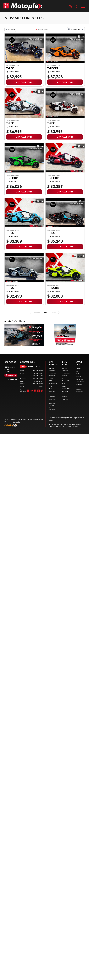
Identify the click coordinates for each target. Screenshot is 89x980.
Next (56, 313)
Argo (51, 386)
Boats (51, 394)
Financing (65, 399)
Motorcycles (53, 373)
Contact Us (79, 369)
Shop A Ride (17, 422)
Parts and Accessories (79, 390)
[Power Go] (24, 425)
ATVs (51, 381)
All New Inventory (52, 369)
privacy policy (53, 426)
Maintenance (80, 384)
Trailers (64, 397)
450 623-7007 (11, 380)
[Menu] (83, 6)
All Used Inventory (65, 369)
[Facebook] (28, 391)
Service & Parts (80, 382)
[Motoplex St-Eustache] (23, 6)
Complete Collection (52, 409)
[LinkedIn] (39, 391)
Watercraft (52, 391)
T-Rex (10, 68)
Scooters (52, 378)
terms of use (63, 426)
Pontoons (52, 397)
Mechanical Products (53, 404)
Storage (78, 387)
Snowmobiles (66, 389)
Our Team (79, 374)
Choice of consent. (73, 426)
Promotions (79, 379)
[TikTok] (42, 391)
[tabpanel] (31, 378)
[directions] (77, 6)
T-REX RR (53, 68)
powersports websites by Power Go (33, 419)
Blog (77, 371)
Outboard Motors (52, 400)
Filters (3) (10, 29)
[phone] (71, 6)
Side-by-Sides (53, 383)
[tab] (23, 367)
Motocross (52, 376)
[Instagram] (35, 391)
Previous (35, 313)
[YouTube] (32, 391)
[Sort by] (76, 29)
